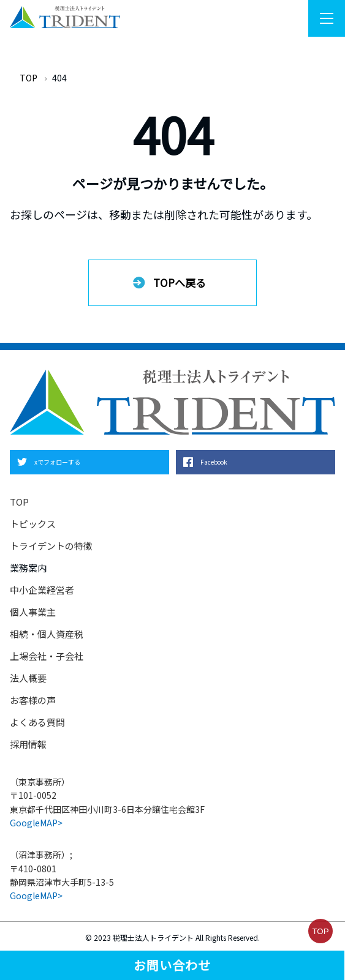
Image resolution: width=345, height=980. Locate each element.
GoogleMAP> (36, 823)
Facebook (214, 462)
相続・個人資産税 (47, 634)
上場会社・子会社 (47, 656)
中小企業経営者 (42, 590)
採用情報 (28, 744)
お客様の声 (33, 700)
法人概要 (28, 678)
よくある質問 (37, 722)
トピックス (33, 524)
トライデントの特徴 (51, 546)
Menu (332, 19)
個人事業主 (33, 612)
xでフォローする (57, 462)
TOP (28, 78)
